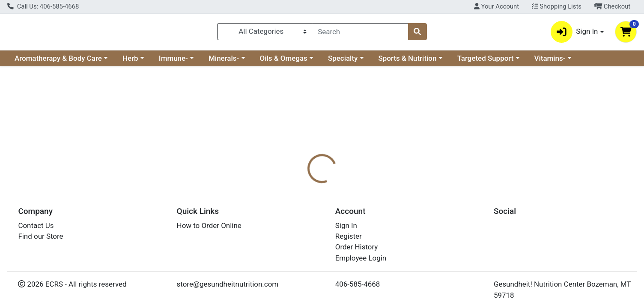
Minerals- (224, 62)
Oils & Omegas (284, 62)
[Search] (360, 33)
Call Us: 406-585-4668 (43, 6)
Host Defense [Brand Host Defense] (379, 220)
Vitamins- (550, 62)
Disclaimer (373, 186)
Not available (547, 137)
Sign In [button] (574, 34)
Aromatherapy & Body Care (58, 62)
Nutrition (330, 186)
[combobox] (360, 33)
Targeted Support (486, 62)
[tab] (292, 186)
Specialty (343, 62)
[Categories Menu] (265, 33)
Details (292, 186)
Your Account (496, 6)
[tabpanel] (456, 228)
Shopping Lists (557, 6)
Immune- (173, 62)
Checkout (613, 6)
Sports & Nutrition (408, 62)
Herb (130, 62)
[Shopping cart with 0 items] (626, 34)
